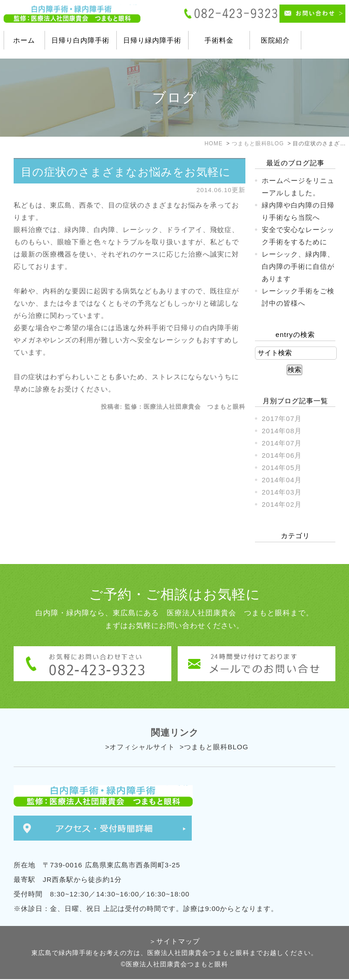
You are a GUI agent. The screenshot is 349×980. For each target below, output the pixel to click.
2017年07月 (282, 418)
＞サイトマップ (174, 941)
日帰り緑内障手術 (152, 40)
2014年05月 (282, 468)
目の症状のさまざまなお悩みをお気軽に (126, 172)
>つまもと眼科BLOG (214, 747)
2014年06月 (282, 455)
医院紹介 (275, 40)
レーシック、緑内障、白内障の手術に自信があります (298, 266)
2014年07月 (282, 443)
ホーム (24, 40)
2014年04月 (282, 480)
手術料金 (219, 40)
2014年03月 (282, 492)
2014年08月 (282, 431)
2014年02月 (282, 504)
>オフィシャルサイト (140, 747)
